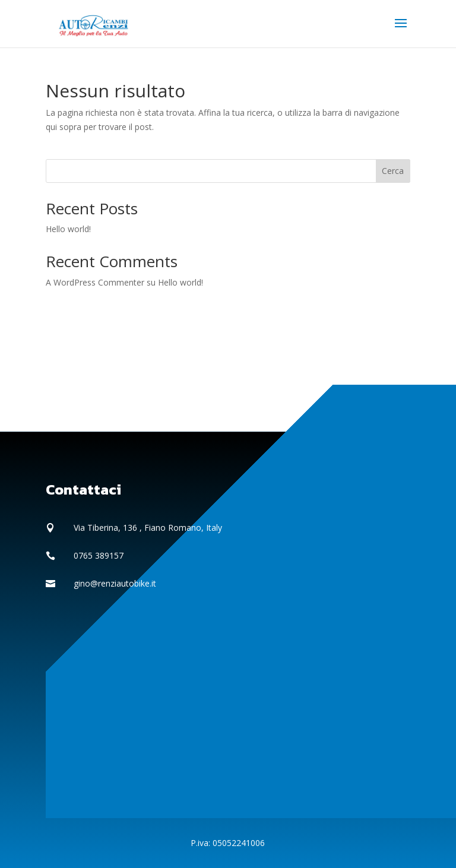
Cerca (393, 171)
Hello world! (68, 229)
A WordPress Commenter (95, 282)
